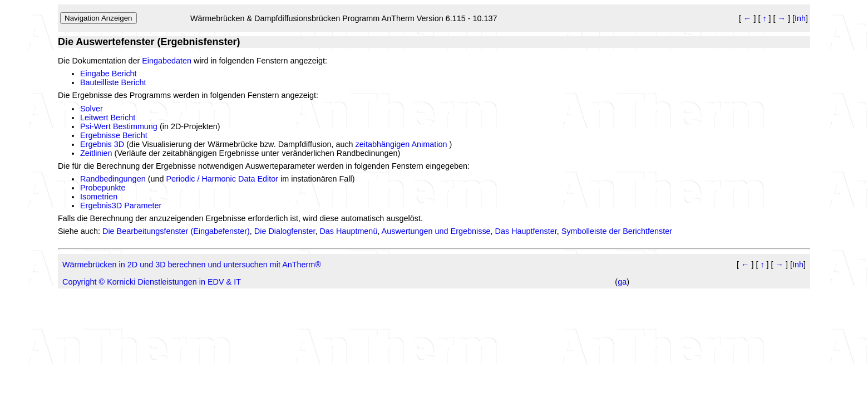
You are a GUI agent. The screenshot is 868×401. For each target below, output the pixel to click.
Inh (800, 18)
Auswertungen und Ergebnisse (436, 231)
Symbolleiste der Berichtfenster (617, 231)
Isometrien (99, 197)
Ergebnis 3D (102, 144)
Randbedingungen (113, 179)
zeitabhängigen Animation (401, 144)
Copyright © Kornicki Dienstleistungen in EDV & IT (152, 282)
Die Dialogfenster (285, 231)
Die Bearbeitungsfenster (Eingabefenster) (176, 231)
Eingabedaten (167, 61)
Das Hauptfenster (526, 231)
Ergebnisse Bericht (114, 135)
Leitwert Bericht (108, 118)
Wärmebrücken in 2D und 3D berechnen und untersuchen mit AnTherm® (192, 265)
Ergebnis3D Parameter (121, 206)
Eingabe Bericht (108, 74)
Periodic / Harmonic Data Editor (222, 179)
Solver (92, 109)
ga (622, 282)
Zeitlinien (96, 153)
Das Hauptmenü (348, 231)
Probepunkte (103, 188)
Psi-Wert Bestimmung (119, 126)
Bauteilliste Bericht (113, 82)
